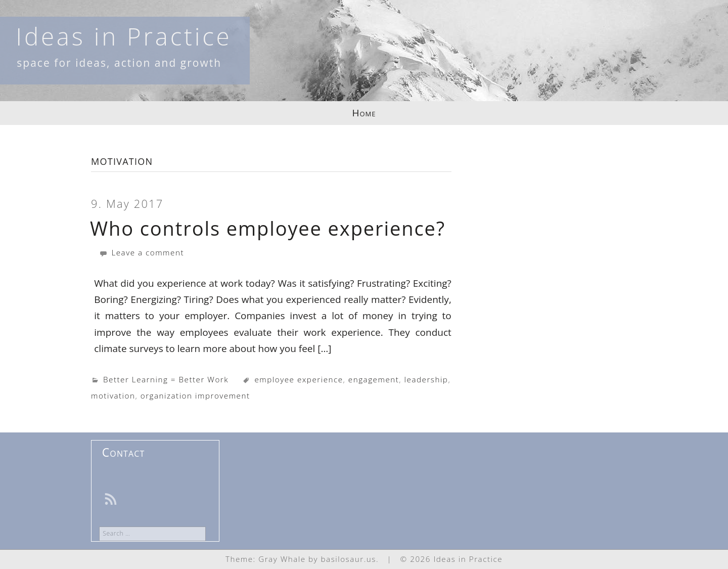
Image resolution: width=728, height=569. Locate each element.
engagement (374, 379)
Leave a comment (142, 252)
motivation (113, 396)
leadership (426, 379)
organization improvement (195, 396)
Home (364, 113)
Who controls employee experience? (268, 228)
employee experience (299, 379)
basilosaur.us (349, 559)
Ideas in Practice (124, 36)
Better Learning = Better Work (166, 379)
